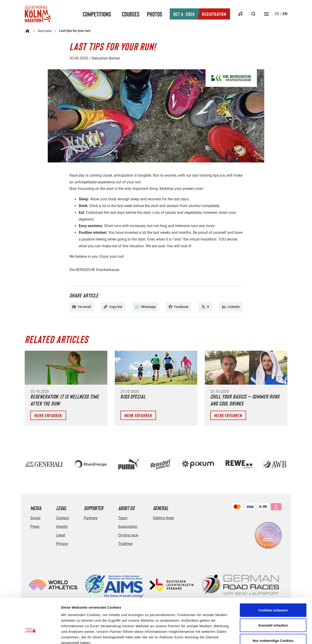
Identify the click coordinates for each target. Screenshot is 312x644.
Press (35, 527)
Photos (155, 14)
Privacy (62, 544)
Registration (200, 14)
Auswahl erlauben (273, 593)
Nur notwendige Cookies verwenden (273, 611)
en (285, 14)
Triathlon (125, 544)
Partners (91, 518)
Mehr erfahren (48, 415)
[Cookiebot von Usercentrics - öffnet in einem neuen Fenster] (30, 635)
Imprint (62, 527)
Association (128, 527)
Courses (131, 14)
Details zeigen (248, 635)
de (277, 14)
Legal (61, 535)
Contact (63, 518)
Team (123, 518)
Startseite (45, 31)
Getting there (163, 518)
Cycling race (128, 535)
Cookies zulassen (273, 577)
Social (35, 518)
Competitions (97, 14)
